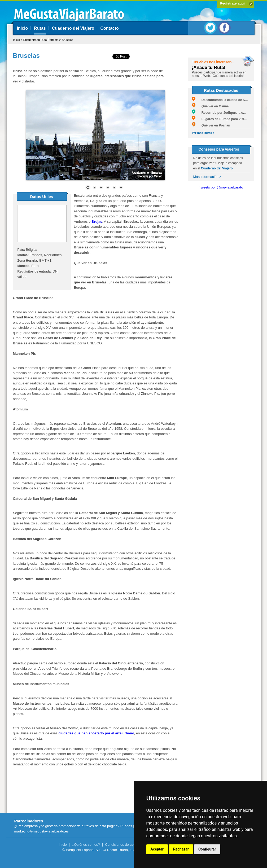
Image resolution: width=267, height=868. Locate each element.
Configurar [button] (207, 849)
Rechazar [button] (181, 849)
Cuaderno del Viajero (73, 28)
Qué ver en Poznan (211, 125)
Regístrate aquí (232, 3)
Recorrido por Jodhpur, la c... (219, 113)
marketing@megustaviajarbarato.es (41, 831)
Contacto (109, 28)
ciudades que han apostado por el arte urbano (96, 733)
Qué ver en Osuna (210, 106)
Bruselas (67, 40)
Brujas (97, 222)
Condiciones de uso (120, 845)
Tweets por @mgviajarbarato (221, 187)
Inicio (23, 28)
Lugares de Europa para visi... (219, 119)
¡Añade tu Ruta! (209, 67)
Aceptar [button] (157, 849)
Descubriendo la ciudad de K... (220, 100)
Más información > (207, 177)
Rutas (40, 28)
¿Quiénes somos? (86, 845)
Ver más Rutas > (203, 133)
